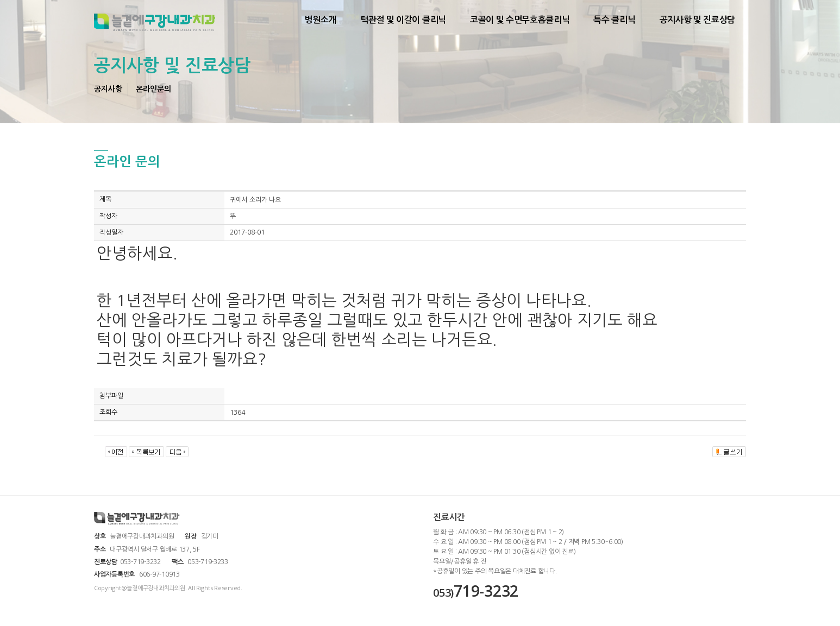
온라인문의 (153, 89)
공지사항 (108, 89)
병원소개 (320, 20)
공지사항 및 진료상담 (697, 20)
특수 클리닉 (614, 20)
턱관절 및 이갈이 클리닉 (403, 20)
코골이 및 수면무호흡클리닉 (520, 20)
